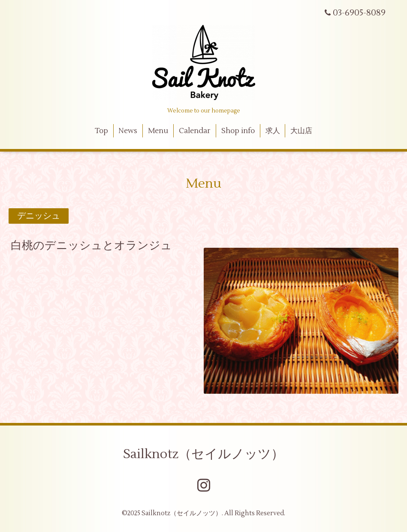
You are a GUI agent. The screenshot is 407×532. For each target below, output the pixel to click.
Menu (158, 131)
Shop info (238, 131)
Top (101, 131)
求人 (273, 131)
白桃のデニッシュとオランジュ (91, 246)
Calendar (195, 131)
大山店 (301, 131)
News (128, 131)
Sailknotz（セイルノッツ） (203, 454)
